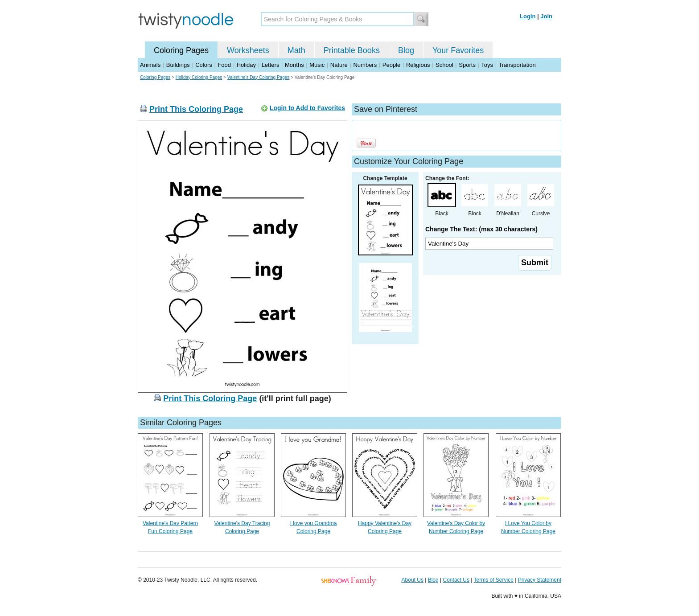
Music (317, 65)
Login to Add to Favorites (307, 108)
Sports (467, 65)
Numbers (365, 65)
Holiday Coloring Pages (199, 77)
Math (296, 50)
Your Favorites (458, 50)
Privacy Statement (540, 580)
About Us (413, 580)
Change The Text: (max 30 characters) (481, 229)
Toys (487, 65)
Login (528, 16)
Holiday (246, 65)
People (391, 65)
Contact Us (456, 580)
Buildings (178, 65)
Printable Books (352, 50)
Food (224, 65)
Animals (150, 65)
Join (546, 16)
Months (294, 65)
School (444, 65)
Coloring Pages (181, 50)
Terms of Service (493, 580)
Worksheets (248, 50)
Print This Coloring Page (196, 109)
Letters (271, 65)
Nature (339, 65)
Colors (204, 65)
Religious (418, 65)
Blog (406, 50)
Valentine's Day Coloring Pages (259, 77)
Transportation (517, 65)
